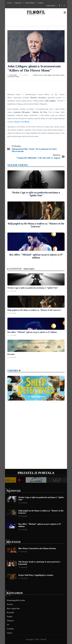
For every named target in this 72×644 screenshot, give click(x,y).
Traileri (9, 617)
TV (8, 625)
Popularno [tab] (29, 269)
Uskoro (13, 371)
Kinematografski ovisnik (16, 600)
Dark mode (51, 6)
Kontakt (41, 3)
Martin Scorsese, (39, 75)
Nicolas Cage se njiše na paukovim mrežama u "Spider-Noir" (33, 288)
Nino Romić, (56, 75)
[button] (65, 13)
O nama (9, 3)
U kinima (10, 629)
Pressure (11, 354)
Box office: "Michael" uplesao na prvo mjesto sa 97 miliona (32, 332)
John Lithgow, (48, 75)
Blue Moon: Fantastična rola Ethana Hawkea (37, 548)
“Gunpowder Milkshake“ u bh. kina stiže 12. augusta (38, 158)
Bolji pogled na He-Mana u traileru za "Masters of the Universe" (34, 310)
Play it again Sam (13, 608)
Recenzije (14, 542)
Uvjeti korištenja (30, 3)
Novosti (10, 604)
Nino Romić (13, 75)
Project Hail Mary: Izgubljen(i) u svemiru (36, 575)
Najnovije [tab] (16, 269)
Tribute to (10, 621)
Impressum (18, 3)
